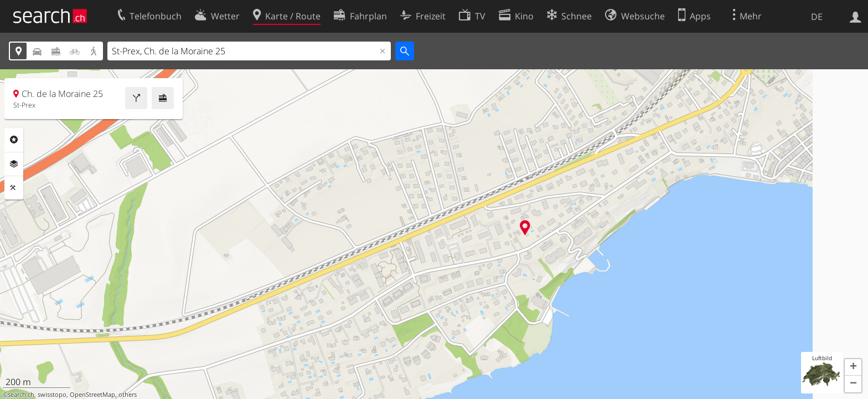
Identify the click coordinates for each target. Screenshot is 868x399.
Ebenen (14, 164)
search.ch (21, 395)
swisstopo (52, 395)
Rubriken (14, 140)
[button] (853, 367)
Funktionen (14, 188)
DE (817, 17)
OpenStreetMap (92, 395)
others (128, 395)
